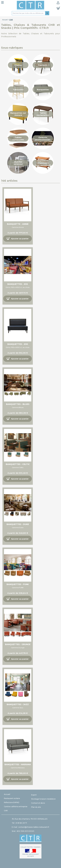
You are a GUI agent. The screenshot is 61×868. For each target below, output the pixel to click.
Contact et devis (38, 803)
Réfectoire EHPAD (12, 802)
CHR (6, 811)
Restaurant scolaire (12, 798)
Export (34, 795)
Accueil (5, 20)
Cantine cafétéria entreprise (16, 807)
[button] (18, 239)
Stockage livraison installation (43, 799)
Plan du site (36, 807)
